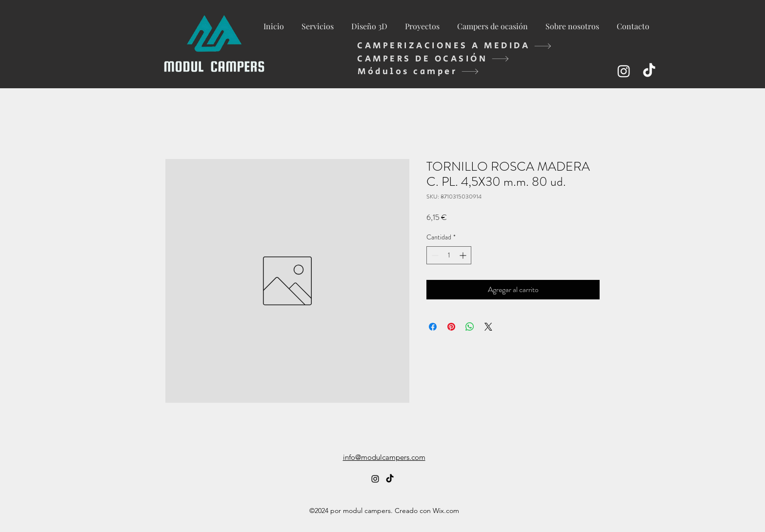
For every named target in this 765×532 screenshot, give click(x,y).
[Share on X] (488, 327)
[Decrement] (434, 255)
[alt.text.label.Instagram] (624, 71)
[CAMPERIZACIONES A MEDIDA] (454, 46)
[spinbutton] (449, 255)
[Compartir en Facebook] (433, 327)
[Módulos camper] (418, 71)
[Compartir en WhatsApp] (470, 327)
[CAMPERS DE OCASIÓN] (433, 59)
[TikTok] (649, 71)
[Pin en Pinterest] (451, 327)
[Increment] (464, 255)
